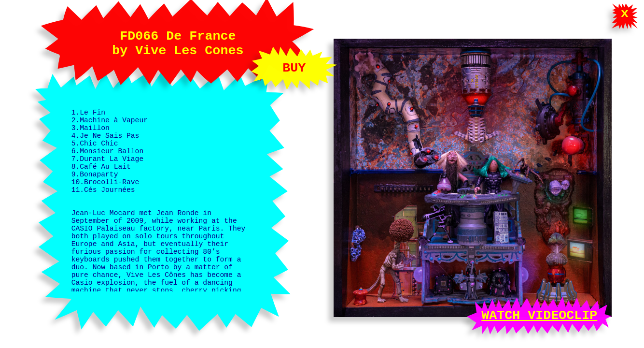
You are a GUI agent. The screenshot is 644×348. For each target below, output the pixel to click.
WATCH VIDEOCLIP (539, 314)
